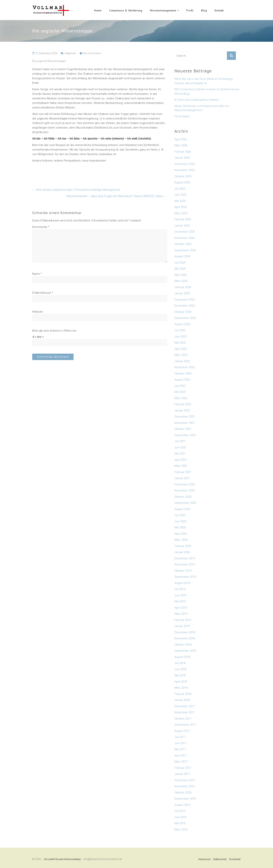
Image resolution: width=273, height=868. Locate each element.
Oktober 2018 (183, 645)
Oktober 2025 (183, 176)
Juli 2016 (180, 811)
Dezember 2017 (185, 706)
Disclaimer (235, 859)
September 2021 (185, 435)
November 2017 (185, 712)
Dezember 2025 (185, 164)
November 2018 (185, 638)
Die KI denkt (182, 116)
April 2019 (181, 608)
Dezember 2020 (185, 484)
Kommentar (41, 227)
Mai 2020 (180, 527)
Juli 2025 (180, 189)
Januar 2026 (182, 158)
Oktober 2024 (183, 244)
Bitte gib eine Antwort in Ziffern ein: (55, 331)
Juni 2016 (180, 817)
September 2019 (185, 577)
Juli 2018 (180, 663)
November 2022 (185, 367)
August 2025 (182, 182)
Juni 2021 (180, 447)
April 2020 (181, 534)
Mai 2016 (180, 823)
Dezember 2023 (185, 300)
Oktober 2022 (183, 374)
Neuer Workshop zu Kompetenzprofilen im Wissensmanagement (202, 108)
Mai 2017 (180, 749)
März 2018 (181, 688)
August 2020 (182, 509)
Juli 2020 (180, 515)
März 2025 (181, 213)
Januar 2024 (182, 293)
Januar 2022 (182, 410)
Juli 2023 (180, 330)
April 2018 (181, 682)
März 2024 (181, 281)
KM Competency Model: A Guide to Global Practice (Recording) (207, 91)
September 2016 (185, 799)
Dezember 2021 (185, 417)
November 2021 (185, 423)
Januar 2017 (182, 774)
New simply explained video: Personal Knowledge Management (76, 190)
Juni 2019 (180, 595)
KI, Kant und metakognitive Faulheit (197, 100)
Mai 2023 (180, 343)
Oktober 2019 (183, 571)
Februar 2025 (183, 219)
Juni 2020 (180, 521)
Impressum (204, 859)
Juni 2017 (180, 743)
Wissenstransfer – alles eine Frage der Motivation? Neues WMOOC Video (117, 196)
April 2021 (181, 460)
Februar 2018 (183, 694)
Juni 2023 (180, 337)
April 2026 (181, 139)
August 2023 (182, 324)
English (233, 10)
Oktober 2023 (183, 312)
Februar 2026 (183, 152)
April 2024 (181, 275)
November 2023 (185, 306)
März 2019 (181, 614)
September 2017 (185, 725)
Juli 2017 (180, 737)
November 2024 (185, 238)
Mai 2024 (180, 269)
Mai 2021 (180, 454)
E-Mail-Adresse (43, 293)
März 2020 (181, 540)
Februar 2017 (183, 768)
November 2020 (185, 491)
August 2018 (182, 657)
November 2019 (185, 564)
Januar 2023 (182, 361)
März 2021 (181, 466)
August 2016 (182, 805)
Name (37, 274)
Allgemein (70, 53)
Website (38, 312)
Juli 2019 (180, 589)
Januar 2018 (182, 700)
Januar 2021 (182, 478)
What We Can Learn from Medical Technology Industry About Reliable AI (204, 81)
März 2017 (181, 762)
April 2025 (181, 207)
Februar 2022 (183, 404)
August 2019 (182, 583)
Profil (190, 10)
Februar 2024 (183, 287)
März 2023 (181, 355)
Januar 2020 (182, 552)
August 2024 (182, 256)
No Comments (92, 53)
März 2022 (181, 398)
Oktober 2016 (183, 793)
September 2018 (185, 651)
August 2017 (182, 731)
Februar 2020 (183, 546)
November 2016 (185, 786)
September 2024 (185, 250)
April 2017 (181, 756)
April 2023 (181, 349)
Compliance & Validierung (126, 10)
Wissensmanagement (163, 10)
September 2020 (185, 503)
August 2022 (182, 380)
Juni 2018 (180, 669)
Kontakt (219, 10)
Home (98, 10)
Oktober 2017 (183, 719)
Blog (204, 10)
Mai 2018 (180, 675)
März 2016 (181, 830)
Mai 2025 (180, 201)
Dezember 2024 (185, 232)
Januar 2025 (182, 226)
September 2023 (185, 318)
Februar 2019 (183, 620)
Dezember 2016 (185, 780)
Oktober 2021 (183, 429)
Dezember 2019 (185, 558)
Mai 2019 (180, 601)
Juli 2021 (180, 441)
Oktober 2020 (183, 497)
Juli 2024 (180, 263)
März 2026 (181, 145)
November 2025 (185, 170)
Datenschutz (220, 859)
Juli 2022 (180, 386)
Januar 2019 (182, 626)
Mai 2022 (180, 392)
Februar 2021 (183, 472)
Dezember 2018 (185, 632)
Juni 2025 (180, 195)
